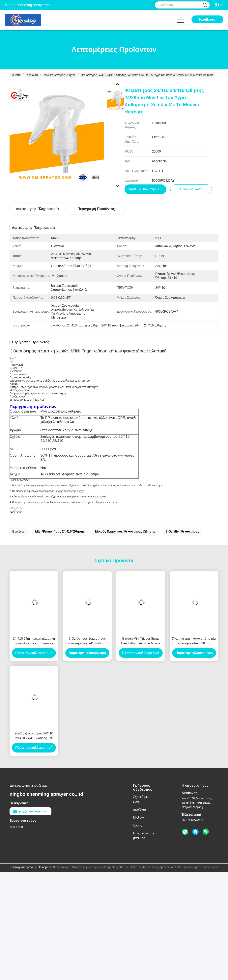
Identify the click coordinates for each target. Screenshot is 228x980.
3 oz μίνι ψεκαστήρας (183, 531)
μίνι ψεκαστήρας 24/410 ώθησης (60, 531)
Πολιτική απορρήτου (22, 867)
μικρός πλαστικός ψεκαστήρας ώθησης (125, 531)
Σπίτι (16, 75)
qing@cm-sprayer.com (30, 811)
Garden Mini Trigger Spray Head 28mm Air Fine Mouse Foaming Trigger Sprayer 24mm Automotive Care (141, 641)
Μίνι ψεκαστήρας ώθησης (60, 75)
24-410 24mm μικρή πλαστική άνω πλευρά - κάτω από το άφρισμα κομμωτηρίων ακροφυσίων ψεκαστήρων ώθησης (34, 641)
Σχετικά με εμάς (140, 799)
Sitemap (42, 867)
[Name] (205, 5)
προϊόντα (32, 75)
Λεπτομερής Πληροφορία (37, 209)
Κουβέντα (207, 19)
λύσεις (138, 825)
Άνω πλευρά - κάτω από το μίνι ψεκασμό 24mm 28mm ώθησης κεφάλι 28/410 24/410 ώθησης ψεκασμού (194, 641)
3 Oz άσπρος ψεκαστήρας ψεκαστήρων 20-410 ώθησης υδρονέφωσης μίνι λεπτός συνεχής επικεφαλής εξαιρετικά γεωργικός (87, 641)
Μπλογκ (139, 817)
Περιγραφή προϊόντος (96, 209)
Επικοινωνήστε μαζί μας (144, 836)
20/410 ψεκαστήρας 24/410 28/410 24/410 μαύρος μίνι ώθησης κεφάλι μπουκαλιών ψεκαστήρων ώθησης (34, 736)
